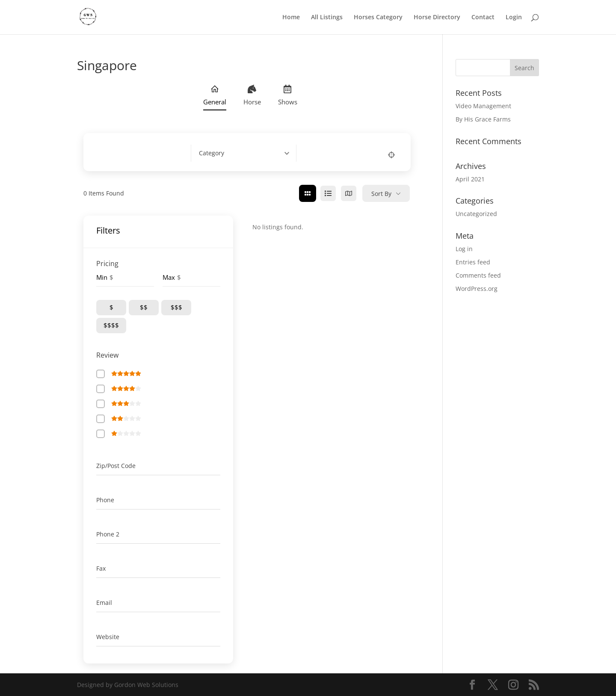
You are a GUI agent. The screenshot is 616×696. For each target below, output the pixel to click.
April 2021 (470, 179)
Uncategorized (476, 214)
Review (107, 355)
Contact (483, 18)
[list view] (328, 193)
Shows (288, 95)
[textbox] (212, 153)
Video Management (483, 106)
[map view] (349, 193)
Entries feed (473, 262)
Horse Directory (437, 18)
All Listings (327, 18)
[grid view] (308, 193)
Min (102, 277)
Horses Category (378, 18)
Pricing (107, 264)
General (215, 95)
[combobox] (247, 153)
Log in (464, 249)
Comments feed (478, 275)
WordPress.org (477, 289)
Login (514, 18)
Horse (252, 95)
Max (169, 277)
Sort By (381, 194)
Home (291, 18)
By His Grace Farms (483, 119)
